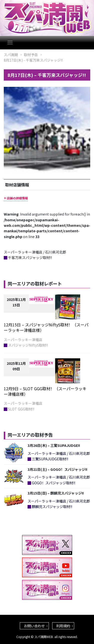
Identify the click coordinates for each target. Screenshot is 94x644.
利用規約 (63, 626)
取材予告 (31, 55)
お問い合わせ (34, 626)
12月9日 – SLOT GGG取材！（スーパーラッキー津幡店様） (45, 391)
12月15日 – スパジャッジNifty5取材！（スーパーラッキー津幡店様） (46, 327)
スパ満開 (11, 55)
